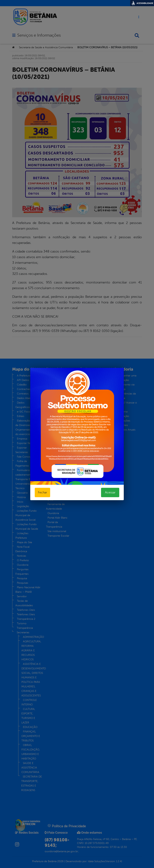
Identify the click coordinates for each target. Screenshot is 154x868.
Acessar (110, 492)
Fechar (42, 492)
